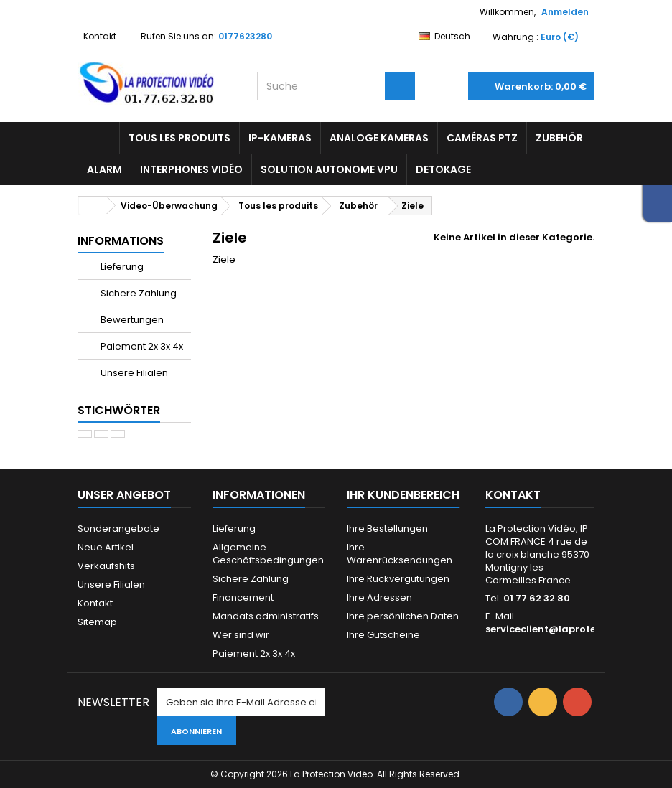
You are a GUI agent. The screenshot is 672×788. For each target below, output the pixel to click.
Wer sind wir (241, 635)
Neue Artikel (106, 547)
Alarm (104, 169)
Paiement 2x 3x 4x (141, 346)
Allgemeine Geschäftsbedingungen (268, 554)
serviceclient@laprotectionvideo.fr (573, 629)
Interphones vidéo (191, 169)
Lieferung (121, 267)
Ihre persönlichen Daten (403, 616)
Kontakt (100, 36)
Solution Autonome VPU (329, 169)
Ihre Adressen (379, 597)
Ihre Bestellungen (387, 529)
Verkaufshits (106, 566)
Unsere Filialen (133, 373)
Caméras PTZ (482, 138)
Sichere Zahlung (137, 293)
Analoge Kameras (379, 138)
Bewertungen (131, 320)
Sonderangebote (118, 529)
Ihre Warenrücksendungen (400, 554)
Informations (121, 241)
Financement (243, 597)
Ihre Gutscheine (383, 635)
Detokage (443, 169)
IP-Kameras (280, 138)
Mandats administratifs (266, 616)
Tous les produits (179, 138)
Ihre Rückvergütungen (398, 579)
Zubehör (559, 138)
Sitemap (97, 622)
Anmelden (565, 12)
